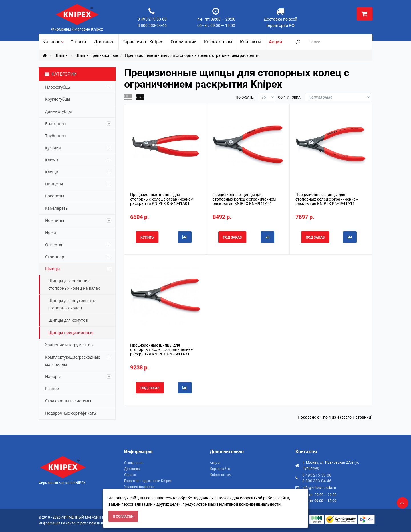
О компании (134, 463)
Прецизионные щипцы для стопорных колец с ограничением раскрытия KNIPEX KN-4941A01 (162, 199)
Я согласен (123, 517)
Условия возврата (139, 487)
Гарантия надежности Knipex (148, 481)
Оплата (130, 475)
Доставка (132, 469)
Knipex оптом (221, 475)
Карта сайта (220, 469)
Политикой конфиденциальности (249, 504)
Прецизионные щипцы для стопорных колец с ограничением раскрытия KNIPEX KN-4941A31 (162, 350)
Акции (215, 463)
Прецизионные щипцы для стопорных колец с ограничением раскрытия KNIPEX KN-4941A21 (244, 199)
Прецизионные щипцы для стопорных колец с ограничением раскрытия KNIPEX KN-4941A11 (327, 199)
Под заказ (232, 237)
